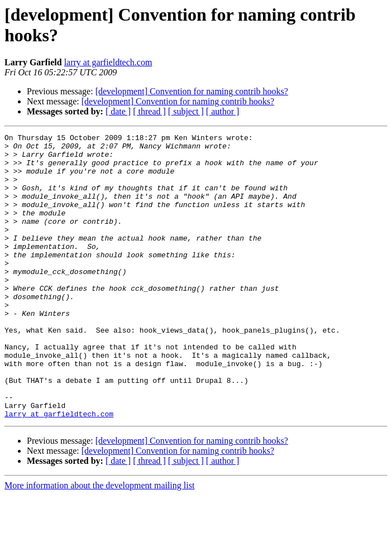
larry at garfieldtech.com (108, 62)
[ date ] (118, 111)
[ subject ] (186, 111)
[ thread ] (149, 111)
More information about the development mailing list (99, 542)
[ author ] (223, 111)
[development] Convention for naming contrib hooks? (192, 91)
